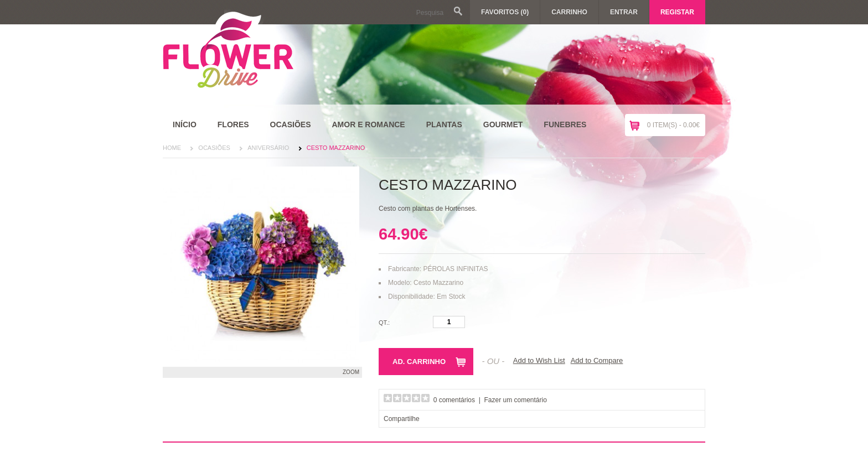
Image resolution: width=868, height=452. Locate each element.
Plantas (444, 124)
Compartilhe (402, 419)
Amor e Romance (368, 124)
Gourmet (503, 124)
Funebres (565, 124)
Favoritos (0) (505, 12)
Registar (677, 12)
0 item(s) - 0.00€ (673, 125)
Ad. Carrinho (419, 362)
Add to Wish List (539, 360)
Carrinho (569, 12)
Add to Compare (597, 360)
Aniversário (268, 148)
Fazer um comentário (516, 400)
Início (185, 124)
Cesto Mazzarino (336, 148)
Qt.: (384, 323)
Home (172, 148)
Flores (233, 124)
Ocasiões (291, 124)
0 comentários (454, 400)
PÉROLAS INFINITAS (455, 269)
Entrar (624, 12)
